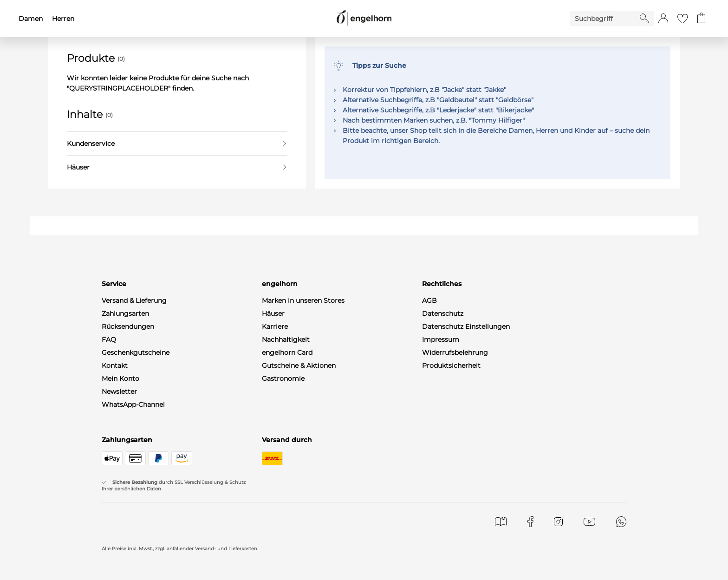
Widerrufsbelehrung (455, 352)
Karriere (275, 326)
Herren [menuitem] (63, 19)
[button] (663, 19)
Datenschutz (443, 313)
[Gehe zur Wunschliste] (682, 19)
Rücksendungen (128, 326)
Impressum (441, 339)
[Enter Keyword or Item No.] (605, 19)
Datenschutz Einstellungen (466, 326)
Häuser (176, 167)
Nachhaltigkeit (286, 339)
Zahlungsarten (125, 313)
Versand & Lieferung (134, 300)
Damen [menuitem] (31, 19)
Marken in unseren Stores (303, 300)
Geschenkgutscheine (136, 352)
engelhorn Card (287, 352)
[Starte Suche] (644, 18)
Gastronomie (283, 378)
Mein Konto (120, 378)
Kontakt (115, 365)
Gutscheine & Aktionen (299, 365)
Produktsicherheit (451, 365)
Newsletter (119, 391)
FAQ (109, 339)
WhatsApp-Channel (133, 404)
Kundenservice (176, 143)
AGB (429, 300)
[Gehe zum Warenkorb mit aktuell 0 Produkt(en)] (701, 19)
